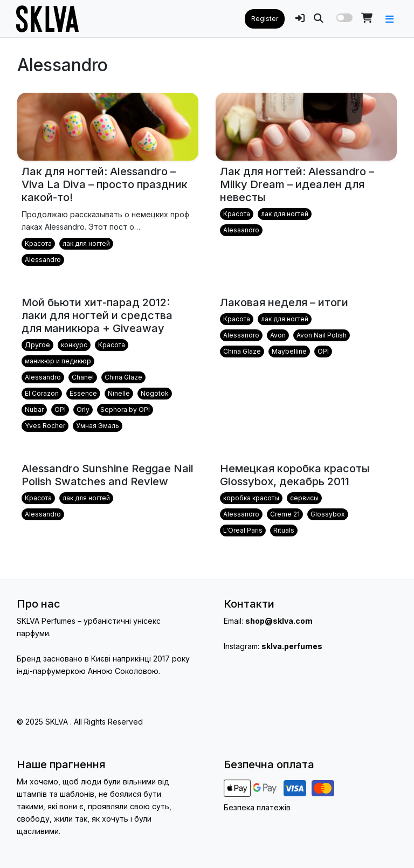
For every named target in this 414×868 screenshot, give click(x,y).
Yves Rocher (45, 426)
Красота (38, 243)
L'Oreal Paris (243, 530)
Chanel (83, 377)
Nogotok (155, 393)
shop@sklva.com (279, 621)
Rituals (284, 530)
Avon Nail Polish (322, 335)
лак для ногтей (86, 243)
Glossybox (328, 514)
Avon (278, 335)
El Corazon (42, 393)
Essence (83, 393)
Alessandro (43, 260)
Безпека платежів (257, 807)
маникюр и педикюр (58, 361)
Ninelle (119, 393)
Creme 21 (285, 514)
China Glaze (123, 377)
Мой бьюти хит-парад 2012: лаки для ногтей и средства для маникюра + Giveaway (97, 315)
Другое (37, 345)
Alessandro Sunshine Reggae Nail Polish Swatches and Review (108, 475)
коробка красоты (251, 498)
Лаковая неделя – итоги (284, 302)
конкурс (74, 345)
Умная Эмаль (98, 426)
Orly (83, 409)
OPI (60, 409)
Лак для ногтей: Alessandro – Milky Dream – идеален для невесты (297, 184)
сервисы (304, 498)
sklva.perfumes (292, 646)
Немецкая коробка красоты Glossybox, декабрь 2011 (295, 475)
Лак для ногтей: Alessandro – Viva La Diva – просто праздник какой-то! (105, 184)
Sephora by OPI (125, 409)
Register (265, 19)
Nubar (34, 409)
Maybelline (289, 351)
